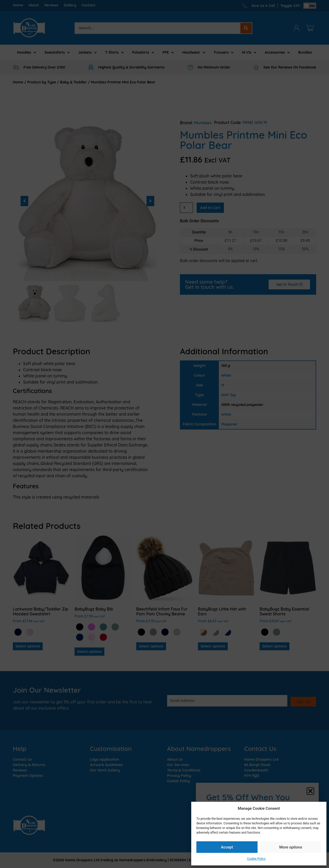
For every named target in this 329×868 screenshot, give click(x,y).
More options (291, 847)
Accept (227, 847)
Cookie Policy (256, 859)
